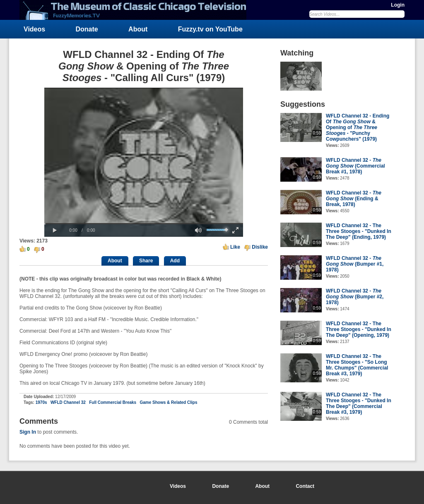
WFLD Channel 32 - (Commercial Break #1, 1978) (355, 166)
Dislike (260, 247)
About (138, 29)
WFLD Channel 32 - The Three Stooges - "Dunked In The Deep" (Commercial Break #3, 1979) (359, 403)
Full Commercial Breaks (113, 402)
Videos (34, 29)
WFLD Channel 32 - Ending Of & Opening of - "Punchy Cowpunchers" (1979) (358, 127)
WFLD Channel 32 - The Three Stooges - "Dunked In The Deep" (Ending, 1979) (359, 231)
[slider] (144, 224)
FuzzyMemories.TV (136, 10)
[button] (55, 230)
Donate (87, 29)
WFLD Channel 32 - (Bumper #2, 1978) (355, 297)
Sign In (28, 432)
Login (398, 5)
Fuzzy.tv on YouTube (210, 29)
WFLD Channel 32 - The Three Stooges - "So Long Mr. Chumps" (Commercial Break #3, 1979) (357, 365)
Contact (305, 486)
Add (175, 261)
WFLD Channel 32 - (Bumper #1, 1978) (355, 264)
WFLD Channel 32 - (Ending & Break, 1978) (354, 199)
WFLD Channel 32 (68, 402)
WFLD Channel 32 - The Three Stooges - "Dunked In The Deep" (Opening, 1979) (359, 329)
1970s (41, 402)
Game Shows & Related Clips (169, 402)
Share (146, 261)
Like (235, 247)
